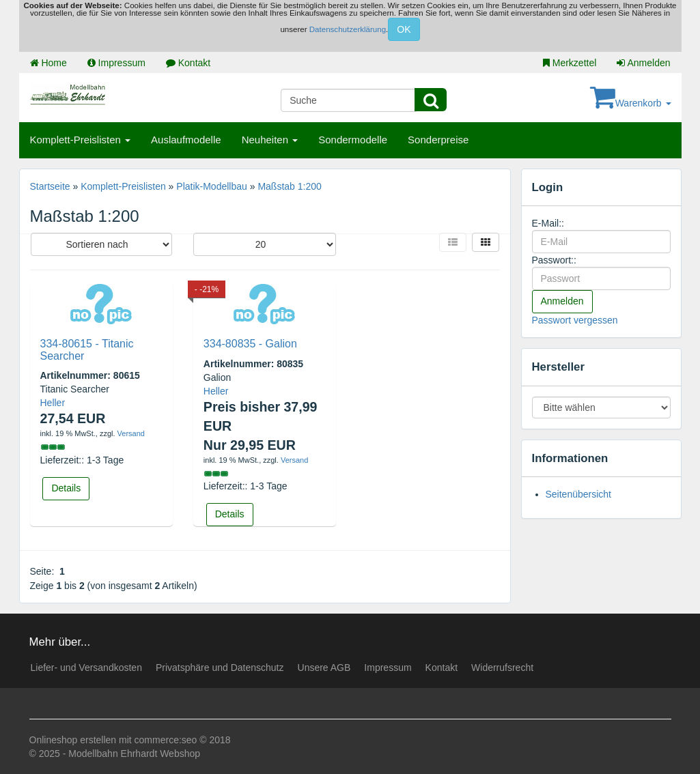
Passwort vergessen (575, 320)
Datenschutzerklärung (348, 29)
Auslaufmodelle (186, 140)
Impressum (116, 63)
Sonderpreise (438, 140)
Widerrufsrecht (502, 668)
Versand (131, 433)
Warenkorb (631, 103)
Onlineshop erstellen (73, 740)
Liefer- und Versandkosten (86, 668)
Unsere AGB (324, 668)
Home (48, 63)
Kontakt (188, 63)
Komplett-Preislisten (81, 140)
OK (404, 29)
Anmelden (643, 63)
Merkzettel (570, 63)
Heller (53, 403)
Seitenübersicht (579, 494)
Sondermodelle (353, 140)
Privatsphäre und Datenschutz (220, 668)
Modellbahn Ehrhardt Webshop (134, 754)
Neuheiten (270, 140)
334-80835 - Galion (250, 344)
